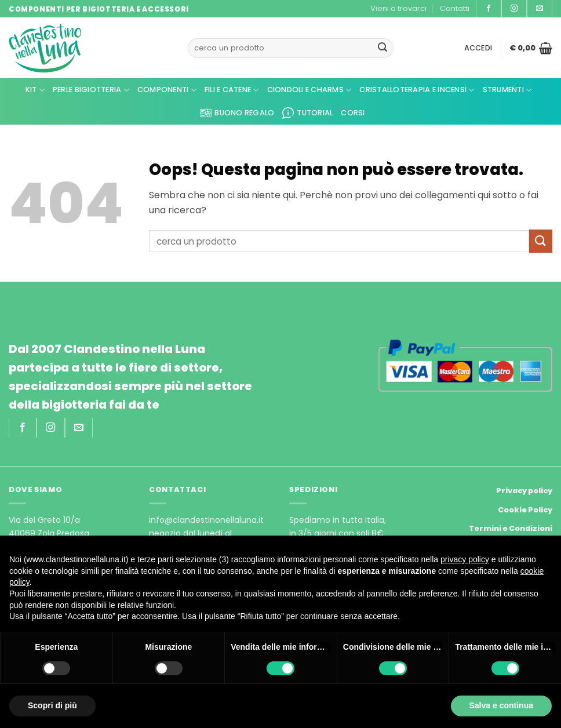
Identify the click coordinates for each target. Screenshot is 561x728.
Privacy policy (524, 491)
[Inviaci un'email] (540, 9)
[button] (478, 48)
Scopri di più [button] (52, 705)
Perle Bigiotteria (91, 90)
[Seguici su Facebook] (489, 9)
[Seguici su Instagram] (514, 9)
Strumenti (507, 90)
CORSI (353, 113)
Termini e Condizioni (511, 528)
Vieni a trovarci (398, 8)
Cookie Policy (525, 510)
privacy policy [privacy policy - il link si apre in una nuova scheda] (465, 559)
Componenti (167, 90)
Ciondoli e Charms (309, 90)
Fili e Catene (232, 90)
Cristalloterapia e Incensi (417, 90)
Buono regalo (237, 113)
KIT (35, 90)
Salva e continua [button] (501, 705)
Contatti (455, 8)
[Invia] (382, 48)
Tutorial (307, 113)
